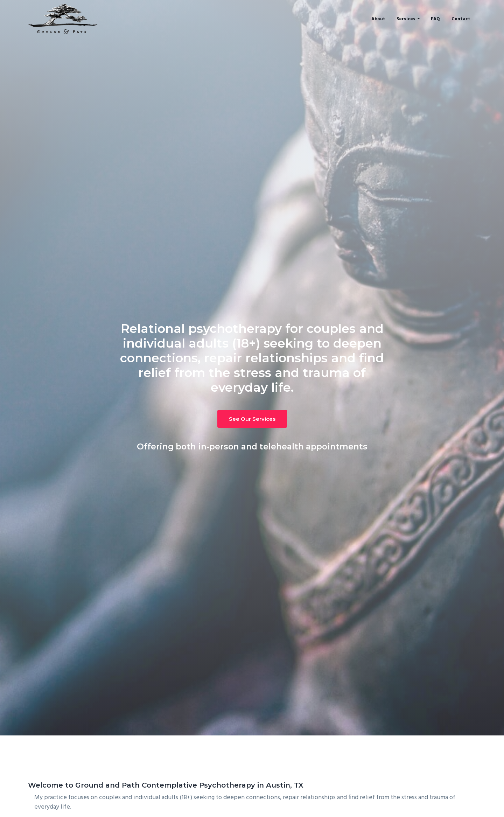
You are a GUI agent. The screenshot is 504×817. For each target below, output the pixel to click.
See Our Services (252, 419)
